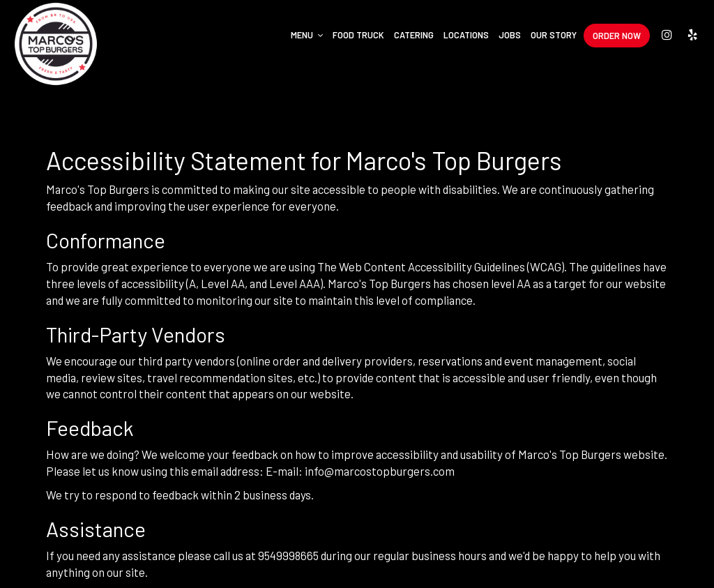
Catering (414, 35)
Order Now (617, 36)
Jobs (510, 35)
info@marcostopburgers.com (380, 471)
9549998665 (288, 555)
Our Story (554, 35)
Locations (466, 35)
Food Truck (358, 35)
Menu (307, 35)
